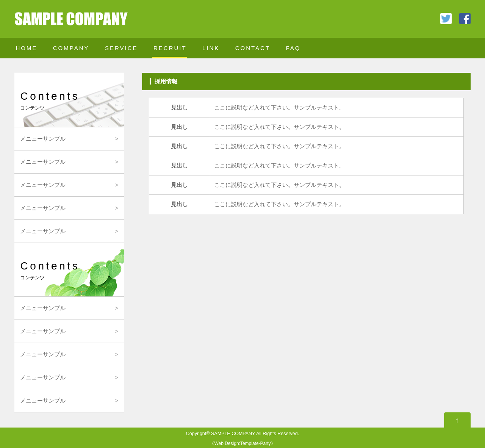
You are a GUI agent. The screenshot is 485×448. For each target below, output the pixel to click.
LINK (211, 48)
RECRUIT (170, 48)
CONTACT (253, 48)
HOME (26, 48)
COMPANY (71, 48)
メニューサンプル (43, 139)
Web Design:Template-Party (242, 443)
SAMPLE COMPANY (233, 434)
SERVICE (121, 48)
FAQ (293, 48)
